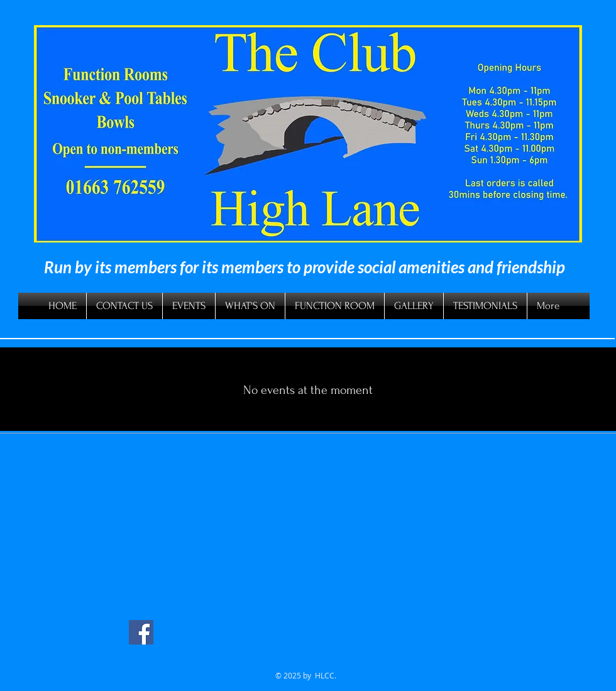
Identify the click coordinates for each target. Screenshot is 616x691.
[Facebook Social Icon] (141, 632)
